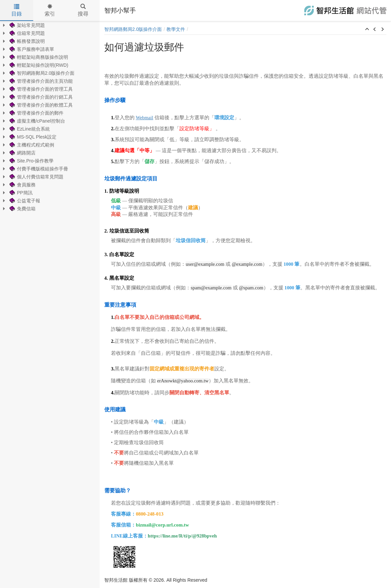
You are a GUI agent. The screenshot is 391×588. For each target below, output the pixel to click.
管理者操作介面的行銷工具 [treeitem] (41, 97)
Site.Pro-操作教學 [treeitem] (31, 161)
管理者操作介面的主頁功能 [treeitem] (41, 81)
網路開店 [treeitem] (22, 153)
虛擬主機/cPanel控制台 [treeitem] (37, 121)
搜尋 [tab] (83, 10)
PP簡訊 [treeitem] (20, 193)
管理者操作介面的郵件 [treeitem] (36, 113)
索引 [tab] (50, 10)
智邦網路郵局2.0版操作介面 (133, 29)
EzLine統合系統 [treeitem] (29, 129)
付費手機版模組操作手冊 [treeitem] (38, 169)
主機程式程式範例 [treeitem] (31, 145)
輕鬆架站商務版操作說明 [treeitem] (38, 57)
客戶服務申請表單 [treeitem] (31, 49)
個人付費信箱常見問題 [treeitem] (36, 177)
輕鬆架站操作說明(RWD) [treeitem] (38, 65)
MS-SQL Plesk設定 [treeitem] (32, 137)
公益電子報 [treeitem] (24, 201)
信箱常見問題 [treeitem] (27, 33)
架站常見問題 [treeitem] (27, 25)
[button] (367, 30)
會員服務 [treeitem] (22, 185)
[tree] (50, 117)
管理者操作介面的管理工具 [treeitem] (41, 89)
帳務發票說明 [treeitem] (27, 41)
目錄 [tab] (17, 10)
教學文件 (176, 29)
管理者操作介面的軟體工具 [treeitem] (41, 105)
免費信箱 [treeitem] (22, 209)
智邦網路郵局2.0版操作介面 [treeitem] (41, 73)
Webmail (145, 118)
